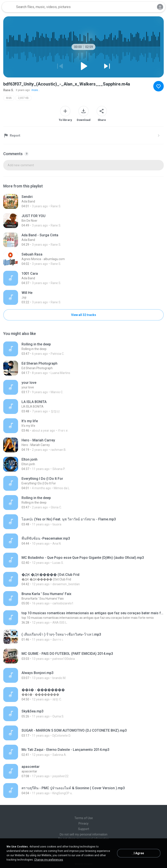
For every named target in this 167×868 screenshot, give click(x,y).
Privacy (83, 823)
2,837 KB (23, 98)
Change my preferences (49, 860)
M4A (9, 98)
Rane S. (9, 90)
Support (84, 829)
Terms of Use (84, 818)
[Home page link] (8, 7)
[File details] (83, 201)
